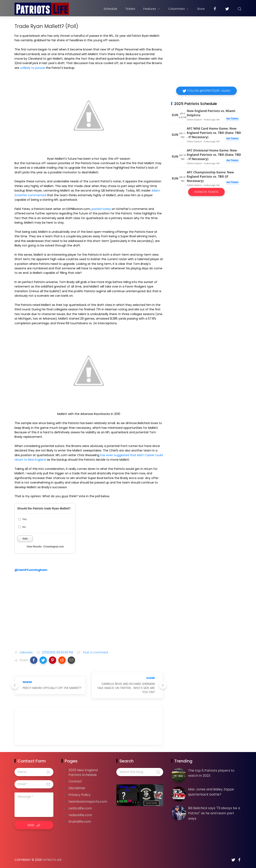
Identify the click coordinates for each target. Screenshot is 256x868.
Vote (25, 539)
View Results (34, 547)
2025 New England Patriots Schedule (83, 772)
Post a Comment (95, 652)
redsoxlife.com (80, 815)
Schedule (110, 9)
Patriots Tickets (206, 192)
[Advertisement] (89, 615)
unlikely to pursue (33, 68)
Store (201, 9)
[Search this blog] (140, 772)
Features (152, 9)
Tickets (130, 9)
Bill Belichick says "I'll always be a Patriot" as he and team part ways (214, 813)
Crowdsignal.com (54, 547)
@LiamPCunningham (31, 570)
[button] (34, 660)
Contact (75, 781)
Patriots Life (52, 860)
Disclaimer (77, 788)
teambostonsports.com (88, 802)
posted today (101, 209)
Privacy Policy (80, 795)
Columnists (179, 9)
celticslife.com (80, 808)
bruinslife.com (80, 822)
